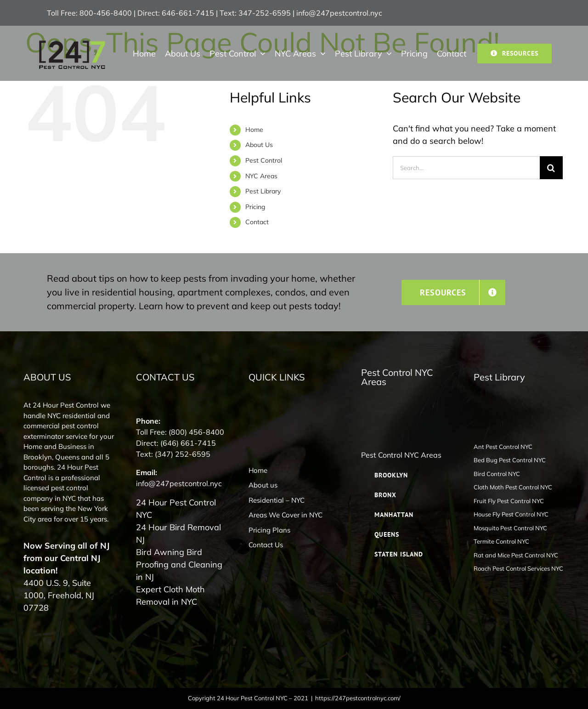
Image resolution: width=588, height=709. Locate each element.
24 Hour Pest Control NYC (176, 509)
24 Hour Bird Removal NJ (178, 533)
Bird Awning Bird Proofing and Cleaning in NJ (179, 564)
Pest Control (264, 160)
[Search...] (466, 168)
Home (254, 130)
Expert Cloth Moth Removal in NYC (170, 596)
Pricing (255, 207)
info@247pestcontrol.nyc (339, 13)
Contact (257, 222)
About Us (259, 145)
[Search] (551, 168)
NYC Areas (261, 176)
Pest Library (263, 191)
